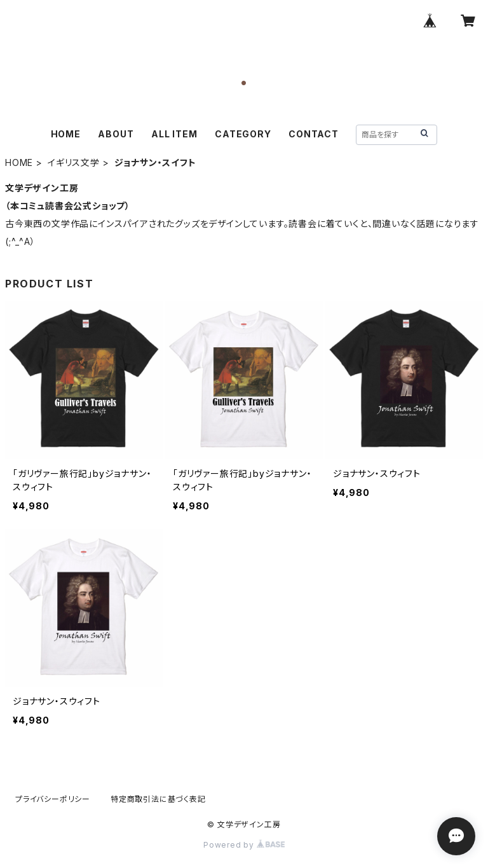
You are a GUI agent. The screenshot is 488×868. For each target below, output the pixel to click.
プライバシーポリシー (53, 799)
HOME (66, 134)
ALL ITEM (174, 134)
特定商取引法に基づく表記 (158, 799)
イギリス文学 (74, 162)
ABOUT (116, 134)
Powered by (244, 845)
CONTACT (314, 134)
